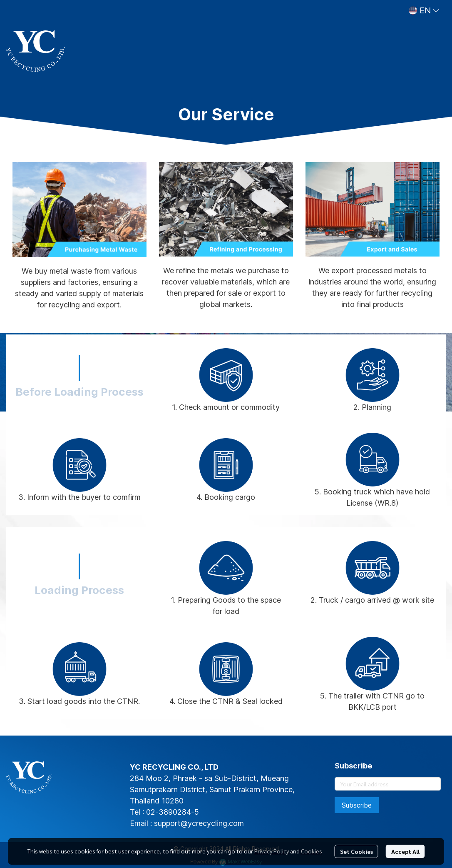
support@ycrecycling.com (199, 823)
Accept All (405, 851)
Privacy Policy (272, 851)
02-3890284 (169, 812)
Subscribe (357, 805)
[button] (424, 10)
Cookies (312, 851)
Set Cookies (356, 851)
